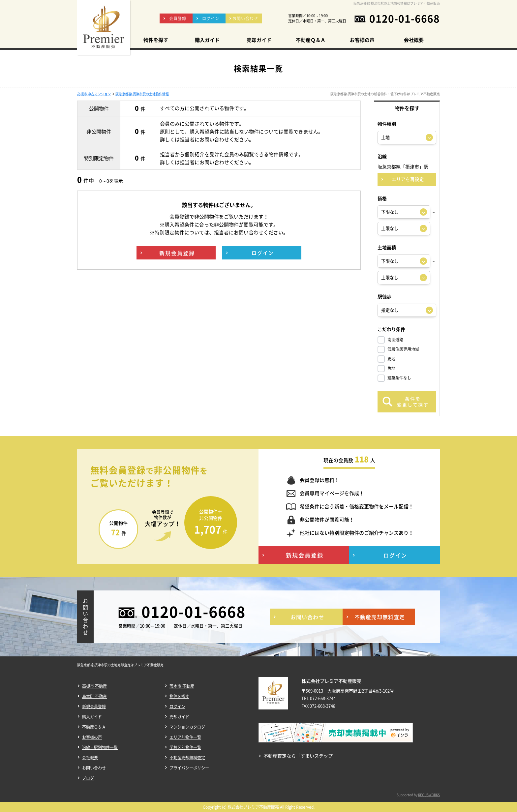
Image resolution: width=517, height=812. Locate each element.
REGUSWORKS (429, 795)
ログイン (177, 707)
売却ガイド (179, 717)
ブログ (88, 778)
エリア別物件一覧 (185, 737)
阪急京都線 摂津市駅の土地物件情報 (142, 94)
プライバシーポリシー (189, 768)
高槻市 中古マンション (94, 94)
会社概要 (90, 758)
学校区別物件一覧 (185, 747)
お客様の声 (92, 737)
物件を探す (179, 696)
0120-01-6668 (405, 18)
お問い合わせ (94, 768)
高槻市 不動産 (94, 686)
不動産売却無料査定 (187, 758)
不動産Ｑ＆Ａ (94, 727)
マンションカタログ (187, 727)
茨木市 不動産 (182, 686)
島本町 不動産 (94, 696)
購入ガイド (92, 717)
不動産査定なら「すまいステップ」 (300, 756)
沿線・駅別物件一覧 (100, 747)
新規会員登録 (94, 707)
